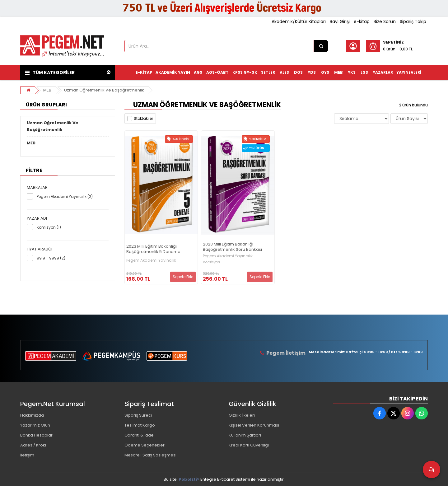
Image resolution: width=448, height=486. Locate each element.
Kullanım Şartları (245, 435)
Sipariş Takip (413, 21)
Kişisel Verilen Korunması (254, 425)
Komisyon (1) (49, 227)
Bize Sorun (385, 21)
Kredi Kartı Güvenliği (249, 445)
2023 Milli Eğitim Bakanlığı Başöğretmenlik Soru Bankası (232, 247)
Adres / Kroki (33, 445)
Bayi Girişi (340, 21)
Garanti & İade (139, 435)
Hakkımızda (32, 415)
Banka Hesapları (37, 435)
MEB (47, 90)
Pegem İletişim (286, 353)
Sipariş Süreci (138, 415)
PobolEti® (189, 479)
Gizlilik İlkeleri (242, 415)
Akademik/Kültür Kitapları (299, 21)
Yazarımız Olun (35, 425)
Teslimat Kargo (140, 425)
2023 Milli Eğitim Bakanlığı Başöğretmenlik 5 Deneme (153, 249)
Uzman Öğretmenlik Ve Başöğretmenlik (104, 90)
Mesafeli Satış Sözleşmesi (150, 455)
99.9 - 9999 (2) (51, 258)
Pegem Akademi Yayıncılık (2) (65, 196)
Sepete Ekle (183, 277)
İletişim (27, 455)
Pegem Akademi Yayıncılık (151, 260)
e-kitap (362, 21)
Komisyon (211, 262)
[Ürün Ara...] (321, 46)
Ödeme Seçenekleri (145, 445)
